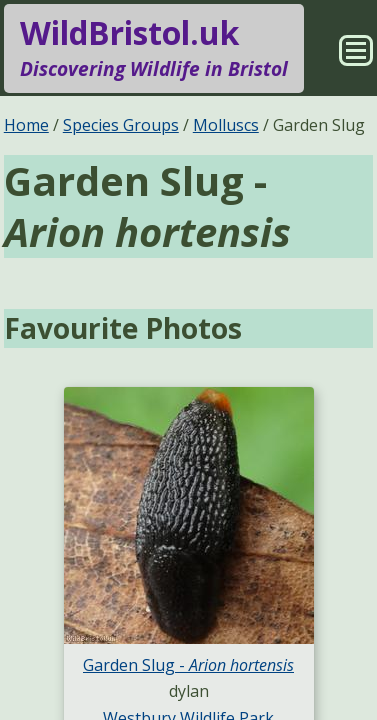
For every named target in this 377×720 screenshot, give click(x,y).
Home (26, 125)
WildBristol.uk (154, 48)
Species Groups (121, 125)
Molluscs (226, 125)
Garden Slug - (188, 665)
